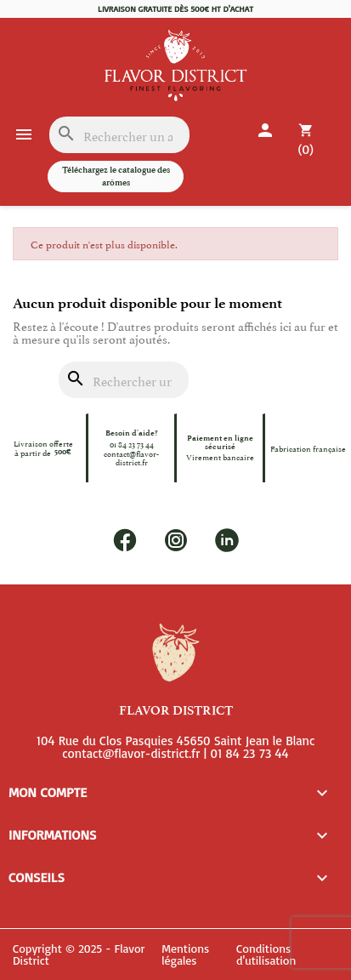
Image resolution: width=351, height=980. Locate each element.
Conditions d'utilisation (266, 955)
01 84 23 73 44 (132, 444)
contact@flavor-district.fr (131, 457)
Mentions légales (185, 955)
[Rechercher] (119, 135)
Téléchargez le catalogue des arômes (116, 176)
